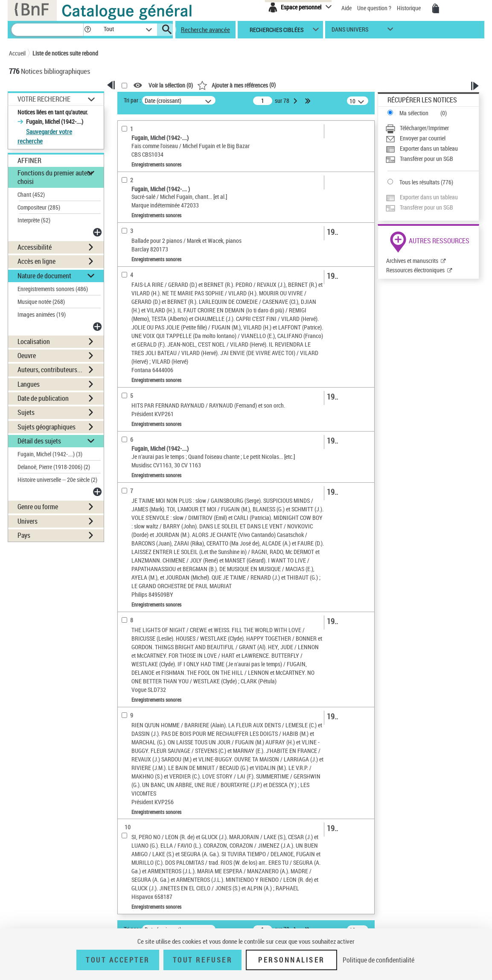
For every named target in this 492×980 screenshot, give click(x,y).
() (236, 85)
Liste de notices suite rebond (65, 53)
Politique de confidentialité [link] (378, 960)
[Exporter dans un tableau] (432, 149)
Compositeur (39, 207)
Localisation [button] (34, 341)
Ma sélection (414, 113)
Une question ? (374, 8)
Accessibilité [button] (35, 247)
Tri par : (132, 100)
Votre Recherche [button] (44, 99)
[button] (87, 30)
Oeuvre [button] (27, 356)
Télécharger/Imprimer (424, 128)
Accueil (17, 53)
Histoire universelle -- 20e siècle (57, 480)
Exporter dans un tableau (429, 148)
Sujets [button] (26, 412)
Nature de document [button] (44, 276)
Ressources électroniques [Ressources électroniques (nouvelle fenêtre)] (415, 270)
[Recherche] (47, 30)
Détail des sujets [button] (39, 441)
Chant (31, 194)
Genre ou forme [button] (38, 507)
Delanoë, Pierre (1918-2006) (54, 467)
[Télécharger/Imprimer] (432, 128)
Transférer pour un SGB (426, 159)
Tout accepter (118, 960)
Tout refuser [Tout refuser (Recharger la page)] (202, 960)
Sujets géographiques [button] (47, 427)
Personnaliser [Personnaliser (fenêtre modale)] (291, 960)
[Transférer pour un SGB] (432, 159)
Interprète (34, 220)
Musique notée (41, 302)
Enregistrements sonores (53, 289)
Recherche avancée (205, 29)
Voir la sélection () (171, 86)
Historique (409, 8)
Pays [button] (24, 535)
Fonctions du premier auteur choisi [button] (55, 177)
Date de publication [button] (43, 398)
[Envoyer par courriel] (432, 138)
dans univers (350, 31)
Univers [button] (28, 521)
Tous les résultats (419, 182)
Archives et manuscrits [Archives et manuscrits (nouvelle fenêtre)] (412, 261)
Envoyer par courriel (423, 138)
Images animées (42, 314)
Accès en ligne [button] (36, 261)
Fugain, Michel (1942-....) (50, 454)
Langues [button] (29, 384)
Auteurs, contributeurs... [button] (50, 370)
